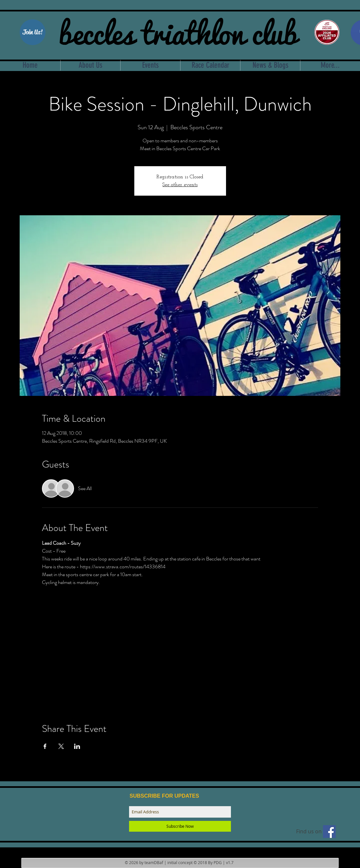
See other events (180, 185)
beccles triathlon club (178, 31)
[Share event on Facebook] (45, 746)
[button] (33, 32)
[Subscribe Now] (180, 826)
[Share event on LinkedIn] (77, 746)
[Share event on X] (61, 746)
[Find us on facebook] (329, 832)
